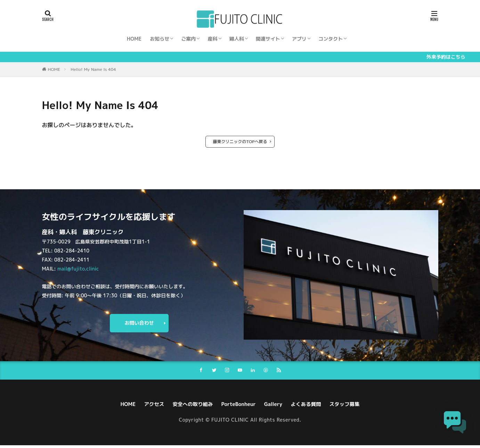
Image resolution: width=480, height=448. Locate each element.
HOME (134, 39)
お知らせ (160, 39)
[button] (458, 426)
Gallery (276, 407)
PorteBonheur (238, 407)
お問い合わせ (139, 324)
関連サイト (268, 39)
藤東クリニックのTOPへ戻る (240, 142)
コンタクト (331, 39)
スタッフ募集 (353, 407)
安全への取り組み (189, 407)
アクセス (147, 407)
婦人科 (237, 39)
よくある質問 (311, 407)
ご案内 (188, 39)
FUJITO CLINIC (230, 423)
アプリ (299, 39)
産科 (213, 39)
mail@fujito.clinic (78, 268)
